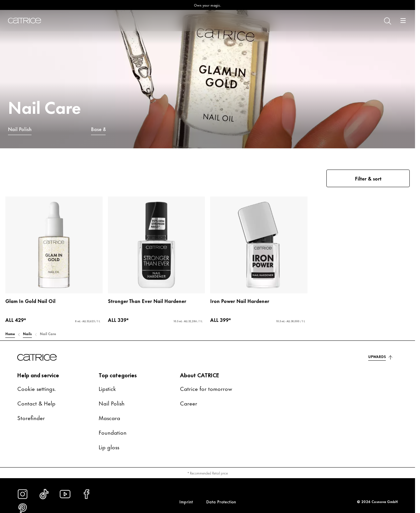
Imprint (186, 501)
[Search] (387, 21)
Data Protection (221, 501)
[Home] (25, 21)
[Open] (403, 21)
